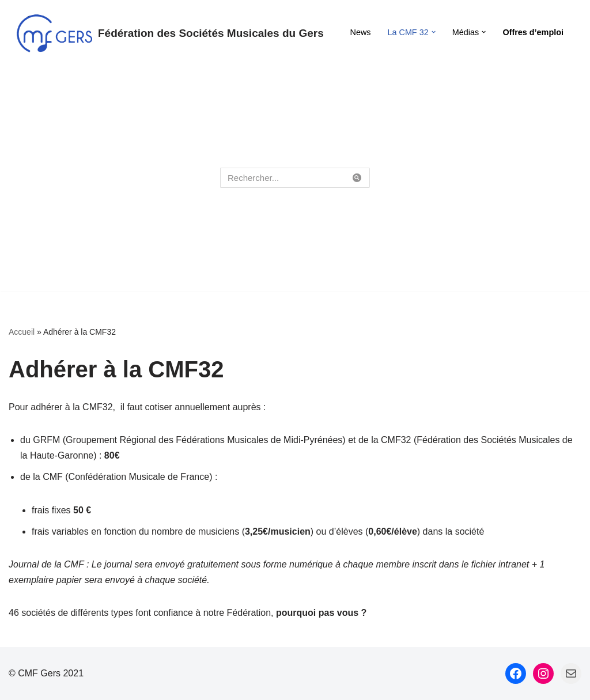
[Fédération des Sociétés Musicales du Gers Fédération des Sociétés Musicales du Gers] (170, 33)
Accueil (22, 332)
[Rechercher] (282, 178)
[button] (434, 32)
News (361, 32)
